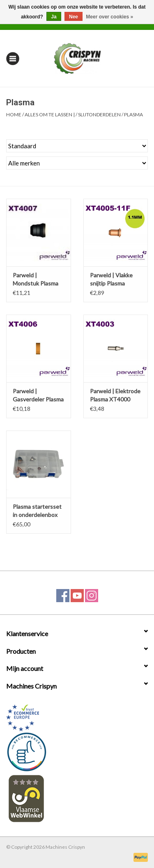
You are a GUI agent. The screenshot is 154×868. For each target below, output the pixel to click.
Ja (54, 17)
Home (14, 114)
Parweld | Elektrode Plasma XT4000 (115, 395)
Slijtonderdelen (99, 114)
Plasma (133, 114)
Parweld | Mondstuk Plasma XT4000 (36, 280)
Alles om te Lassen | (50, 114)
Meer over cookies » (109, 17)
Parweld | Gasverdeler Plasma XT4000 (38, 395)
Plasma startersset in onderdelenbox (37, 511)
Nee (74, 17)
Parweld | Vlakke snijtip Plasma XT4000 (111, 280)
